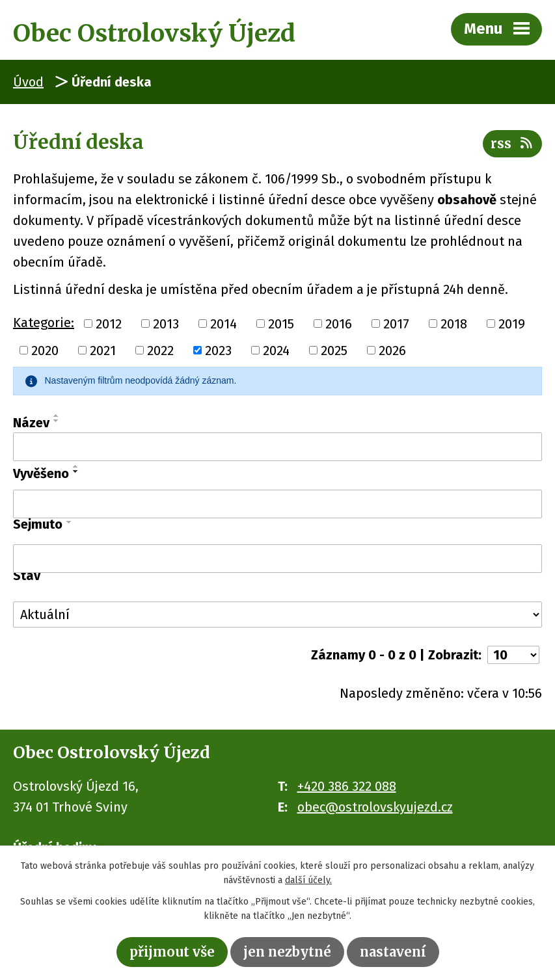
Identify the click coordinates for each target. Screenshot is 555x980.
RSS (512, 143)
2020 (45, 351)
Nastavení (393, 952)
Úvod (28, 82)
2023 (218, 351)
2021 (103, 351)
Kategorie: (44, 323)
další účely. (308, 881)
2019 (512, 323)
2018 (454, 323)
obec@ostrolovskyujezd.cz (375, 807)
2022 (160, 351)
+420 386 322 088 (347, 786)
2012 (109, 323)
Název (31, 423)
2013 (166, 323)
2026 (392, 351)
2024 (276, 351)
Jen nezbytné (287, 952)
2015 (281, 323)
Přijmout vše (172, 952)
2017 (396, 323)
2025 (334, 351)
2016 (339, 323)
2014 (223, 323)
